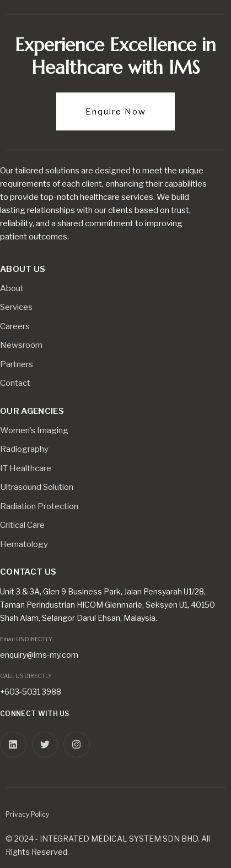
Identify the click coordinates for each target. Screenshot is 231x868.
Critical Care (22, 525)
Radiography (24, 449)
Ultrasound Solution (37, 487)
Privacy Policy (27, 814)
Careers (15, 326)
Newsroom (21, 345)
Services (16, 307)
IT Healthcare (26, 468)
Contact (15, 383)
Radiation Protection (39, 506)
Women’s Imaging (34, 430)
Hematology (24, 544)
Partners (17, 364)
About (12, 288)
